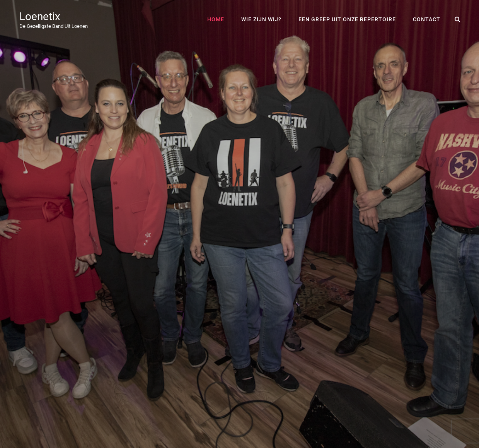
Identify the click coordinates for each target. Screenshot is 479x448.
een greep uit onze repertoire (347, 19)
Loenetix (40, 16)
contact (427, 19)
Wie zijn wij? (261, 19)
